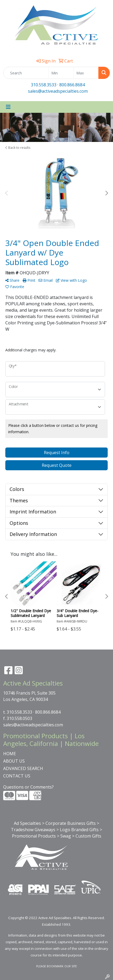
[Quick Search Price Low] (61, 73)
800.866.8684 (72, 85)
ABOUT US (14, 761)
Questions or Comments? (28, 787)
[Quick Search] (26, 73)
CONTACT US (17, 776)
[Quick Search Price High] (86, 73)
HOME (10, 754)
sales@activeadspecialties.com (58, 91)
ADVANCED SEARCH (23, 768)
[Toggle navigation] (8, 107)
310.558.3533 (44, 85)
